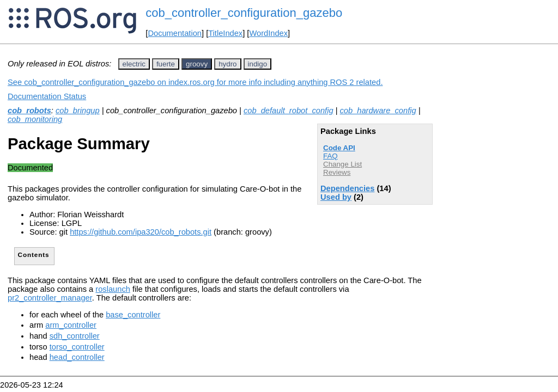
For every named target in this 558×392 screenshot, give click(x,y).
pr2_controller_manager (50, 298)
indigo (258, 64)
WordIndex (268, 33)
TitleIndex (225, 33)
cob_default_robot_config (289, 111)
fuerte (166, 64)
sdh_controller (75, 336)
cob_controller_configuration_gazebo (244, 13)
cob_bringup (78, 111)
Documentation (175, 33)
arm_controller (71, 325)
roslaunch (113, 289)
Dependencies (347, 188)
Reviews (337, 172)
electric (134, 64)
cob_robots (29, 111)
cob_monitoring (35, 119)
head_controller (77, 357)
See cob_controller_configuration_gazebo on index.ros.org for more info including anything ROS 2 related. (195, 82)
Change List (342, 164)
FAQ (330, 156)
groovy (197, 64)
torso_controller (77, 347)
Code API (339, 148)
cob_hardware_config (378, 111)
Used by (336, 197)
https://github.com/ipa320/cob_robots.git (141, 232)
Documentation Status (47, 96)
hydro (228, 64)
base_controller (133, 315)
